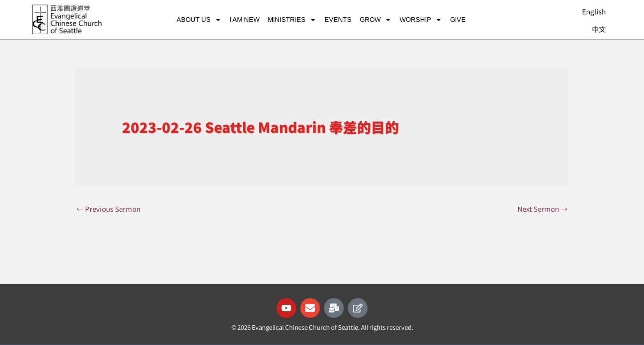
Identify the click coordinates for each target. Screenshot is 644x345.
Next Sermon (543, 209)
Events (338, 20)
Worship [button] (421, 20)
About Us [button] (199, 20)
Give (458, 20)
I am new (245, 20)
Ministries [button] (292, 20)
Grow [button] (376, 20)
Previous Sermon (108, 209)
